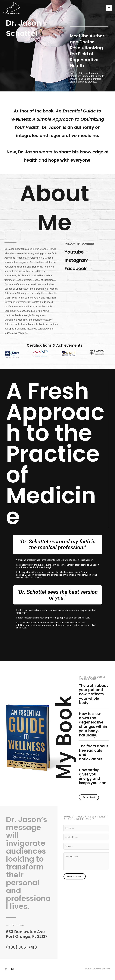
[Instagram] (6, 969)
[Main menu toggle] (109, 8)
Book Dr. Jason (75, 876)
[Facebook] (12, 969)
